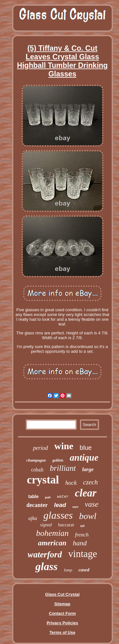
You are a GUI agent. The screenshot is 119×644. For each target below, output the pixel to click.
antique (84, 457)
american (52, 543)
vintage (83, 554)
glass (46, 566)
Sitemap (62, 604)
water (63, 497)
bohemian (53, 533)
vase (92, 504)
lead (60, 505)
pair (48, 497)
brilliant (63, 468)
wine (64, 446)
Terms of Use (62, 632)
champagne (36, 460)
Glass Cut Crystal (62, 594)
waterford (45, 555)
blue (86, 448)
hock (71, 483)
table (33, 496)
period (40, 448)
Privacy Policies (62, 623)
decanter (37, 505)
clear (86, 493)
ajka (33, 518)
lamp (68, 570)
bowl (88, 516)
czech (91, 482)
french (82, 535)
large (88, 469)
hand (80, 543)
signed (46, 525)
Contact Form (62, 613)
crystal (43, 480)
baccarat (66, 525)
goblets (58, 460)
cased (84, 570)
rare (75, 507)
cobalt (37, 470)
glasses (58, 515)
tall (82, 526)
